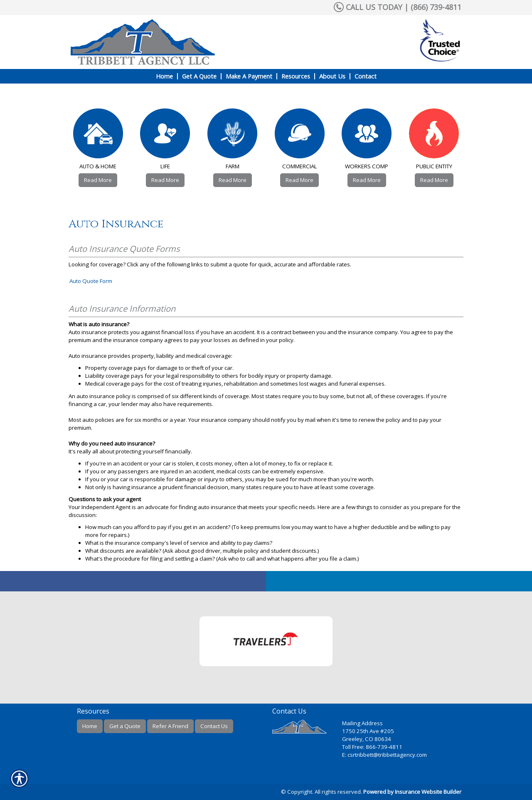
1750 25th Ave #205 (368, 731)
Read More (98, 180)
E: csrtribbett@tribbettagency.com (384, 755)
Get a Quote (125, 726)
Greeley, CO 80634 (367, 739)
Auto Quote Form (91, 281)
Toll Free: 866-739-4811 (372, 747)
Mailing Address (362, 723)
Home (90, 726)
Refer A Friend (170, 726)
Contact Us (214, 726)
